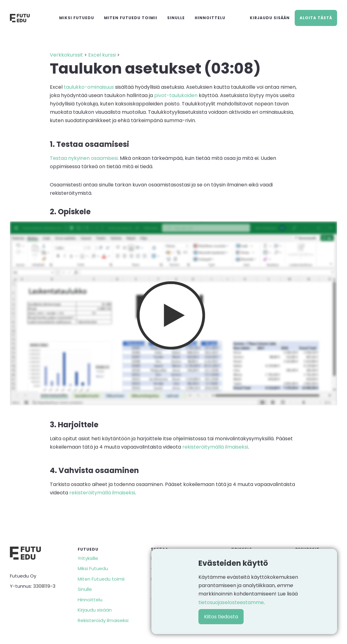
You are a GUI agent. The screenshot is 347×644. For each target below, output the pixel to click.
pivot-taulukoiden (176, 95)
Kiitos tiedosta (221, 617)
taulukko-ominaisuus (89, 87)
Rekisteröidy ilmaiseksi (103, 620)
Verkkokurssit (66, 55)
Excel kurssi (102, 55)
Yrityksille (88, 558)
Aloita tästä (316, 18)
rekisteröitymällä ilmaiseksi (215, 447)
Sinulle (176, 18)
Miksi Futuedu (77, 18)
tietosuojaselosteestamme (231, 602)
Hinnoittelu (210, 18)
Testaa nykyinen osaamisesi (84, 158)
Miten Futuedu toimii (131, 18)
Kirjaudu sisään (270, 18)
